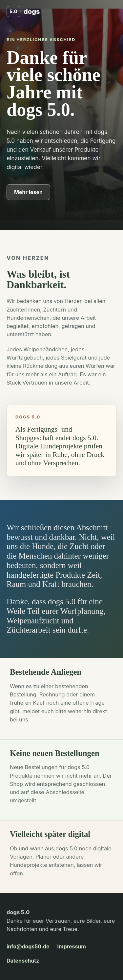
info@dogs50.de (28, 946)
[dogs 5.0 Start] (23, 12)
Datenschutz (23, 961)
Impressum (72, 946)
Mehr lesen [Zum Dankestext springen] (28, 192)
